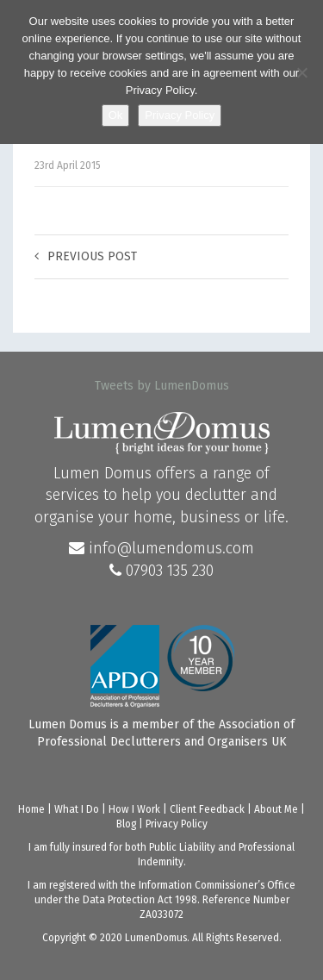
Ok (116, 115)
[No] (301, 72)
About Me (276, 809)
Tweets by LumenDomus (162, 386)
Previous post (86, 256)
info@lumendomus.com (161, 548)
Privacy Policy (177, 824)
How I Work (134, 809)
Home (31, 809)
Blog (126, 824)
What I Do (77, 809)
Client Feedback (207, 809)
